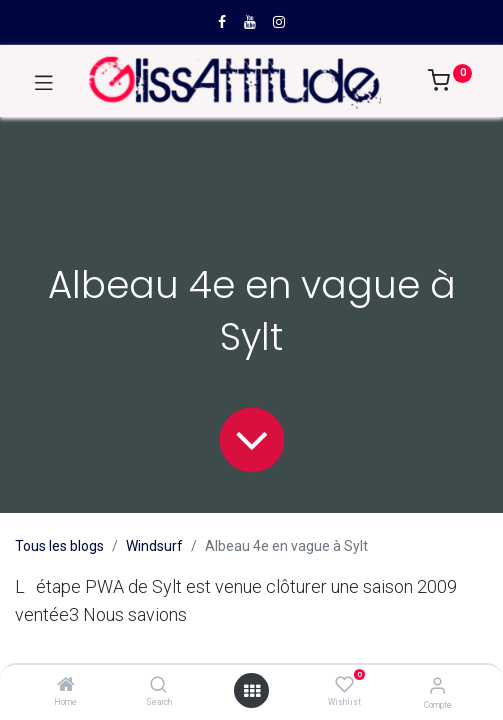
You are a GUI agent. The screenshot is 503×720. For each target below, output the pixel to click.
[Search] (158, 686)
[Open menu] (252, 691)
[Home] (66, 686)
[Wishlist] (344, 685)
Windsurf (154, 546)
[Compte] (437, 685)
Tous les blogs (59, 546)
